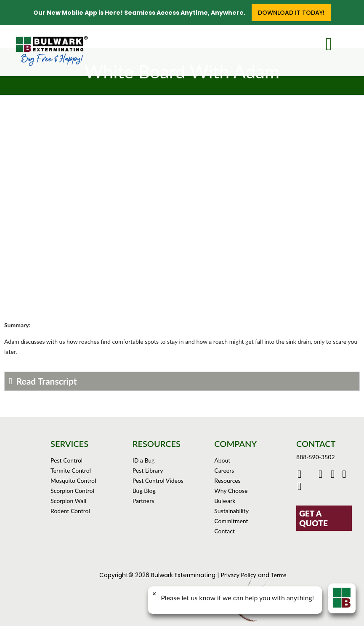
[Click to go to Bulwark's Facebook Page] (301, 475)
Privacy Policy (238, 575)
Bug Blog (144, 491)
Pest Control (66, 460)
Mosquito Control (73, 480)
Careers (224, 470)
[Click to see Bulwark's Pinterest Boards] (345, 475)
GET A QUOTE (314, 518)
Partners (143, 501)
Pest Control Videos (158, 480)
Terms (279, 575)
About (222, 460)
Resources (227, 480)
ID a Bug (144, 460)
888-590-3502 (316, 457)
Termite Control (71, 470)
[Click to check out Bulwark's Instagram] (335, 475)
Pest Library (148, 470)
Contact (225, 531)
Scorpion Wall (68, 501)
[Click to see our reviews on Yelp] (301, 488)
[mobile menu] (335, 42)
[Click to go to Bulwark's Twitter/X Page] (311, 475)
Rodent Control (70, 511)
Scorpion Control (72, 491)
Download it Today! (291, 13)
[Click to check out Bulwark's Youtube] (323, 475)
